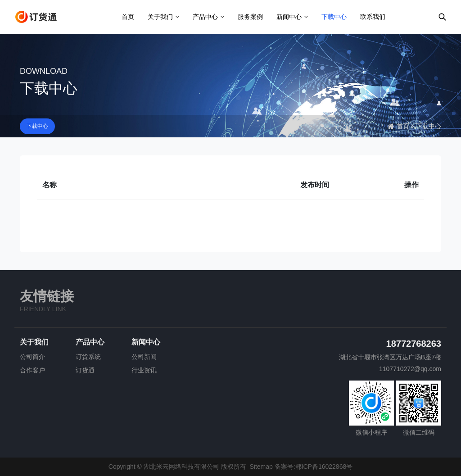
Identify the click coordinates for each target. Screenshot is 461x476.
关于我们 (160, 17)
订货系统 (88, 357)
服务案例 (250, 17)
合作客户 (32, 370)
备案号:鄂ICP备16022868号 (314, 467)
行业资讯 (144, 370)
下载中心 (334, 17)
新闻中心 (289, 17)
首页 (128, 17)
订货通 (85, 370)
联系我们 (373, 17)
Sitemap (261, 467)
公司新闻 (144, 357)
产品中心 (205, 17)
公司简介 (32, 357)
